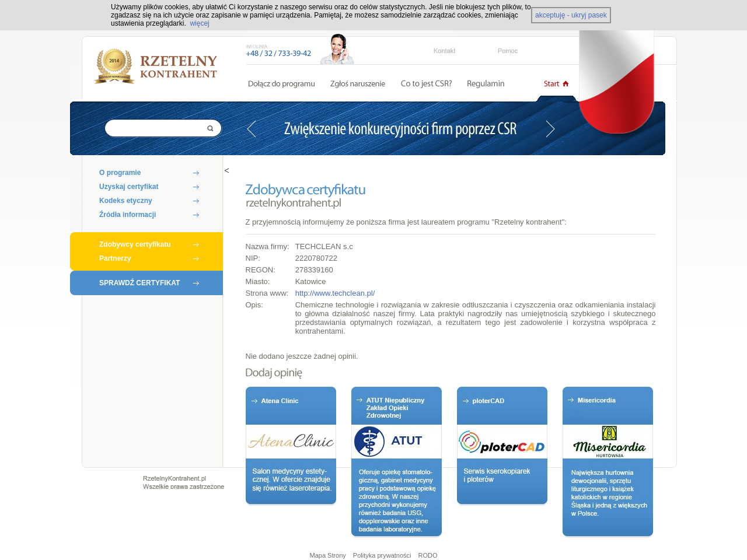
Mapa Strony (327, 555)
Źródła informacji (128, 215)
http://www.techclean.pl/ (335, 293)
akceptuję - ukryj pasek (571, 15)
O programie (120, 173)
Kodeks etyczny (126, 201)
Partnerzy (115, 258)
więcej (199, 23)
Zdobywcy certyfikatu (135, 244)
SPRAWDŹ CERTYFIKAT (139, 283)
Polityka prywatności (382, 555)
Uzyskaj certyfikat (129, 187)
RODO (428, 555)
